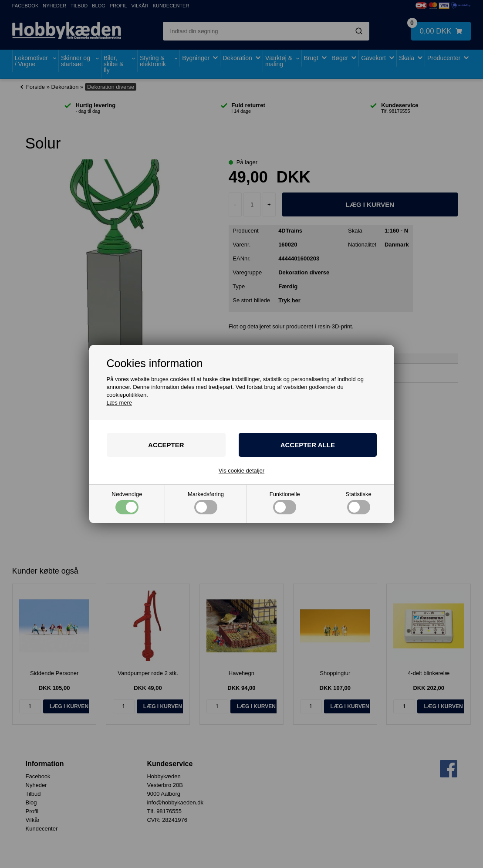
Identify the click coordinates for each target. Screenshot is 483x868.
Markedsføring (206, 503)
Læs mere (120, 403)
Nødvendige (127, 503)
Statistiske (358, 503)
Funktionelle (285, 503)
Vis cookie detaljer (241, 471)
